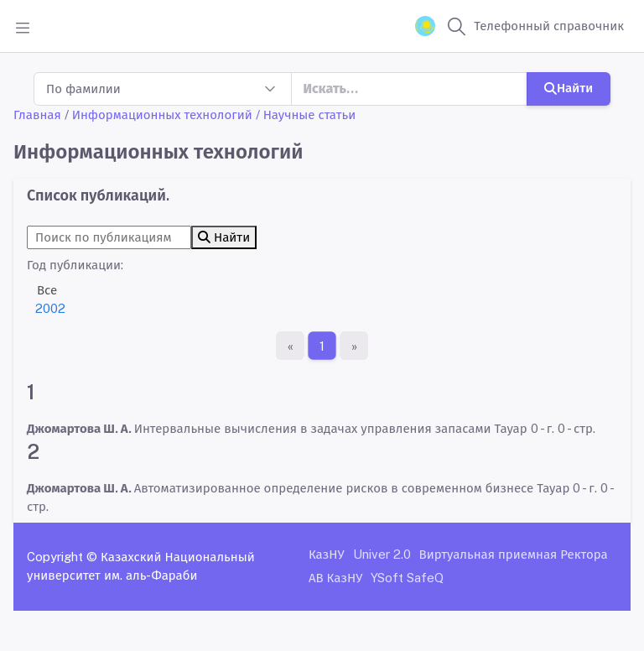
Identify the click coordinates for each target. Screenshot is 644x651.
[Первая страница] (290, 346)
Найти (569, 88)
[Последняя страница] (354, 346)
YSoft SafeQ (407, 578)
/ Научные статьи (306, 115)
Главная (37, 115)
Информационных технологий (162, 115)
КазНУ (327, 554)
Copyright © (62, 557)
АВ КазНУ (335, 578)
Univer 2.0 (382, 554)
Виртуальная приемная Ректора (514, 554)
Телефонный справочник (549, 26)
